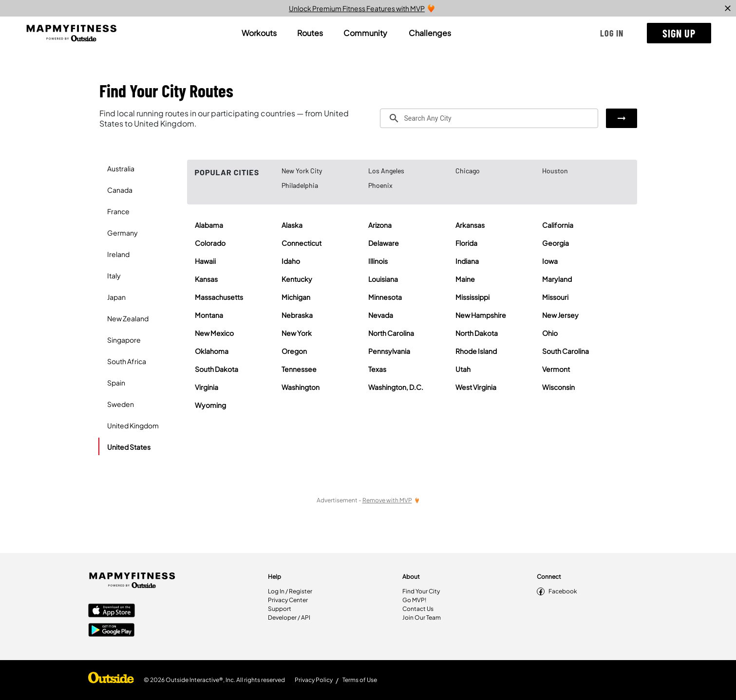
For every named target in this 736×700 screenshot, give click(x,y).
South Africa (127, 361)
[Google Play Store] (112, 631)
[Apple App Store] (112, 611)
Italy (114, 276)
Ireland (118, 254)
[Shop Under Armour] (111, 680)
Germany (123, 233)
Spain (116, 383)
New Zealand (128, 318)
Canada (120, 190)
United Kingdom (133, 425)
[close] (728, 8)
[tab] (259, 33)
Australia (121, 168)
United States (129, 447)
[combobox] (489, 118)
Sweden (121, 404)
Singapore (124, 340)
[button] (612, 33)
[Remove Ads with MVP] (391, 500)
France (118, 211)
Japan (116, 297)
